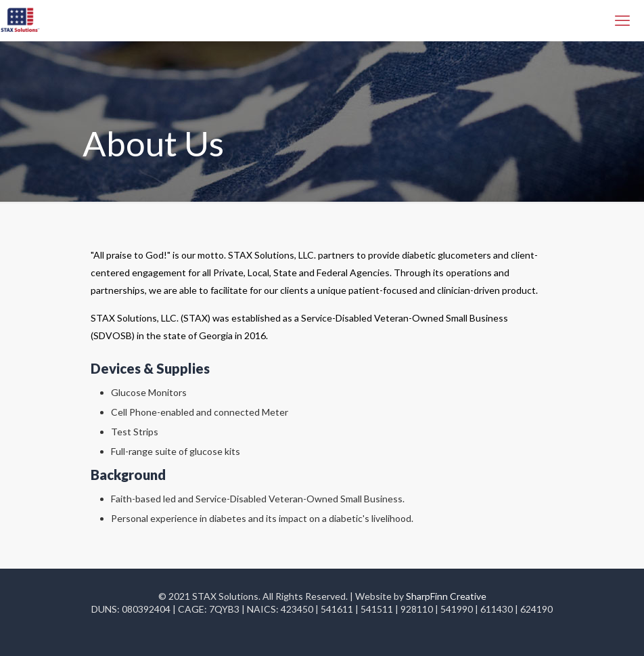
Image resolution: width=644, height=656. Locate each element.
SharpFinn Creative (446, 596)
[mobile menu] (622, 20)
